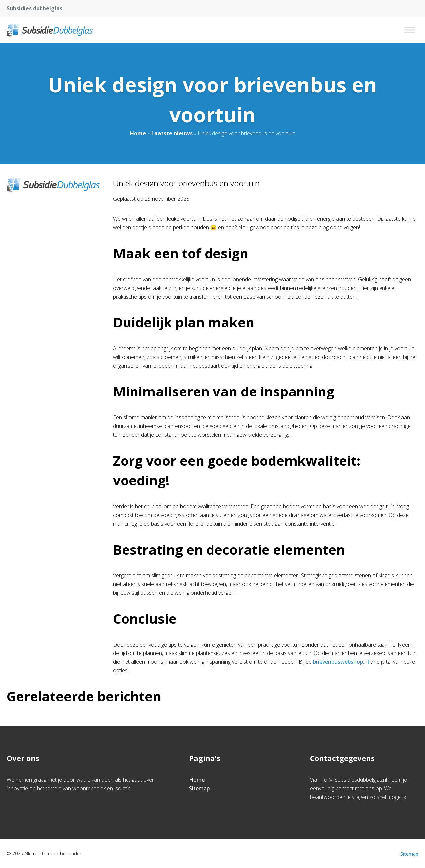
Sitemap (199, 788)
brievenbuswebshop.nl (341, 662)
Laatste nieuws (172, 133)
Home (138, 133)
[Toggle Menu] (410, 30)
